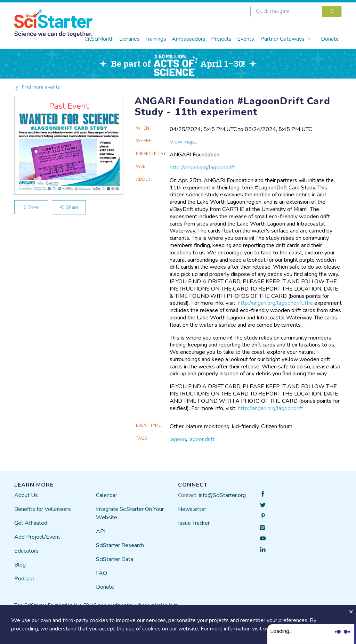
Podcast (24, 579)
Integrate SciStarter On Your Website (130, 513)
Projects (221, 39)
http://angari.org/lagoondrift (202, 168)
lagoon (178, 439)
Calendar (107, 495)
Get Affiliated (31, 523)
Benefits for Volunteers (43, 509)
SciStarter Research (120, 545)
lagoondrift (201, 439)
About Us (26, 495)
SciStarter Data (115, 559)
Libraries (130, 39)
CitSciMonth (99, 39)
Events (246, 39)
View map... (183, 142)
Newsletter (192, 509)
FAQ (102, 573)
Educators (26, 551)
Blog (20, 565)
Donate (330, 39)
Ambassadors (189, 39)
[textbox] (286, 11)
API (101, 531)
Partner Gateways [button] (286, 39)
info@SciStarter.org (222, 495)
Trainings (156, 39)
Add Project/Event (37, 537)
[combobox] (296, 11)
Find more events (37, 87)
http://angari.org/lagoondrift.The (275, 303)
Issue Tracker (194, 523)
